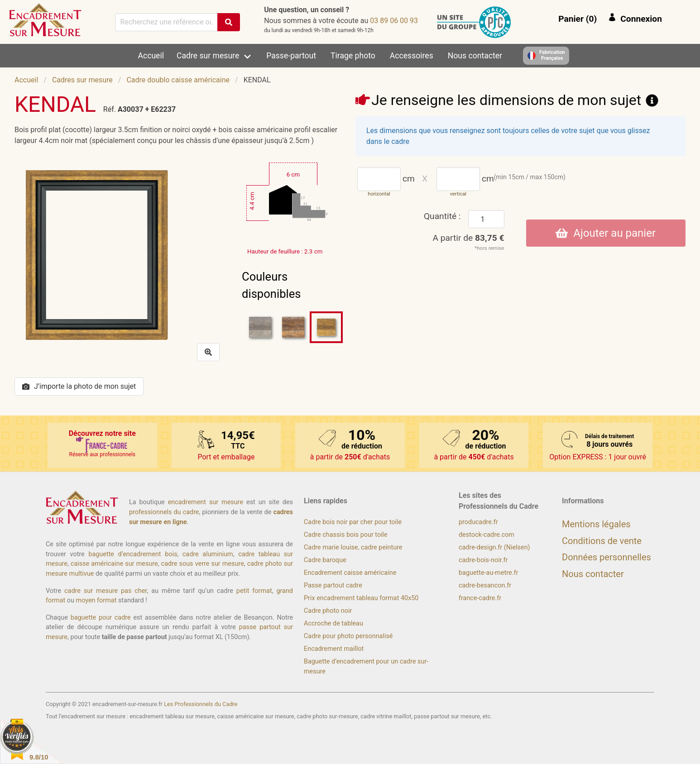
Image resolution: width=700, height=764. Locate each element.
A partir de (469, 238)
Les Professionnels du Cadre (201, 704)
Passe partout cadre (333, 585)
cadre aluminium (208, 554)
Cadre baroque (325, 560)
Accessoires (412, 56)
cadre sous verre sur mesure (203, 564)
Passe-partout (291, 56)
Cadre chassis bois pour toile (346, 535)
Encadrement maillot (334, 649)
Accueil (151, 56)
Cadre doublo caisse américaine (178, 80)
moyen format (96, 600)
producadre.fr (478, 522)
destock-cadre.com (487, 535)
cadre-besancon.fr (485, 585)
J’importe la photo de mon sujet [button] (79, 386)
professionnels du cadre (164, 512)
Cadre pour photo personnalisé (348, 636)
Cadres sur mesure (82, 80)
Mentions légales (596, 524)
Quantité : (442, 216)
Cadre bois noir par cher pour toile (353, 522)
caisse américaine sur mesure (114, 564)
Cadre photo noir (328, 611)
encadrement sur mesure (206, 502)
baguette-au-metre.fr (488, 573)
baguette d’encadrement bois (133, 554)
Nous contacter (475, 56)
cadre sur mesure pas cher (105, 591)
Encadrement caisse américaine (350, 573)
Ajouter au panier (606, 233)
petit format (254, 591)
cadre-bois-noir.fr (483, 560)
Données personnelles (607, 557)
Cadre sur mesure (208, 56)
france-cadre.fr (480, 598)
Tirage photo (353, 56)
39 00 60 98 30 (394, 21)
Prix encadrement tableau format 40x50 (361, 598)
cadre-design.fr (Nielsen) (494, 547)
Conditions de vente (602, 541)
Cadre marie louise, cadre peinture (353, 547)
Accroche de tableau (333, 623)
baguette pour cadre (101, 618)
